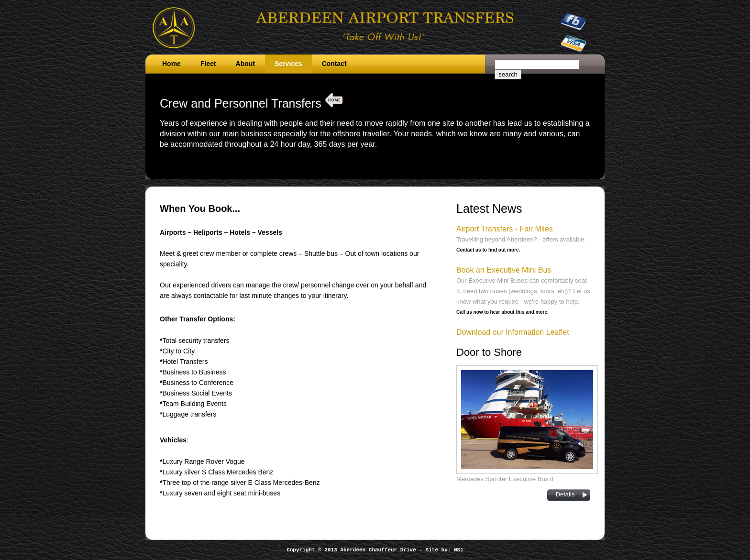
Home (171, 64)
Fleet (208, 64)
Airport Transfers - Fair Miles (505, 229)
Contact (334, 64)
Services (288, 64)
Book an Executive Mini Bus (504, 270)
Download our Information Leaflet (513, 332)
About (245, 64)
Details (565, 494)
